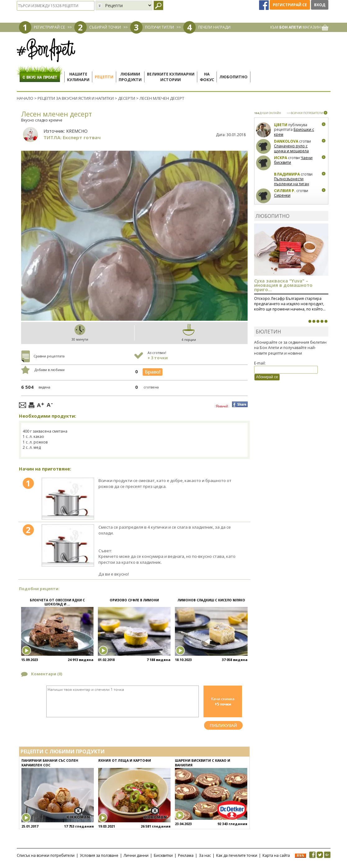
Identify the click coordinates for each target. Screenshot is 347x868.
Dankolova (286, 141)
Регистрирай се (290, 5)
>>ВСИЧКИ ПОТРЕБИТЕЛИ (305, 113)
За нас (205, 855)
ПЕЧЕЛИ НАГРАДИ (214, 27)
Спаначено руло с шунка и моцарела (291, 148)
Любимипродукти (130, 77)
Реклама (186, 855)
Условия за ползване (99, 855)
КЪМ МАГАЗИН (299, 27)
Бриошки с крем (294, 132)
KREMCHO (77, 131)
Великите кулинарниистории (171, 77)
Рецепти (104, 77)
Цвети (281, 125)
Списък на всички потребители (46, 855)
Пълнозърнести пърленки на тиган (292, 181)
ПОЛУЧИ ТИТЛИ (160, 27)
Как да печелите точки (237, 855)
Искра (281, 158)
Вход (320, 5)
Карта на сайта (276, 855)
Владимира (287, 174)
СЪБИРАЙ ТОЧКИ (105, 27)
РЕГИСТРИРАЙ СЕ (49, 27)
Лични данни (136, 855)
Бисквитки (163, 855)
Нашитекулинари (78, 77)
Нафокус (207, 77)
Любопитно (233, 77)
